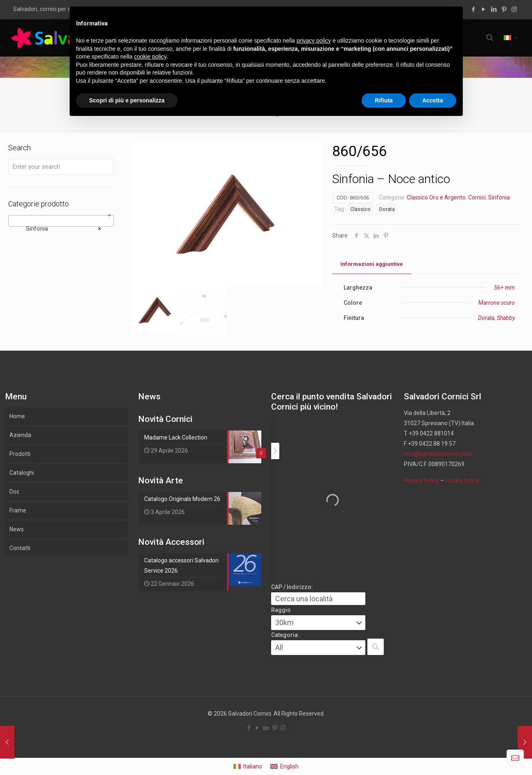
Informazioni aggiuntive (372, 264)
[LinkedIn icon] (494, 9)
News (17, 529)
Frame (18, 510)
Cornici (477, 197)
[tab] (372, 264)
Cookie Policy (462, 480)
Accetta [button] (433, 100)
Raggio (281, 610)
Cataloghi (22, 473)
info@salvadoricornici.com (438, 454)
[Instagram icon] (514, 9)
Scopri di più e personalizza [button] (127, 100)
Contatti (20, 548)
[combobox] (61, 221)
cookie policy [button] (150, 57)
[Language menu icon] (510, 38)
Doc (14, 492)
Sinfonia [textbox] (59, 229)
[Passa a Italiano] (248, 766)
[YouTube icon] (483, 9)
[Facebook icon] (473, 9)
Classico (360, 209)
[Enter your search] (61, 167)
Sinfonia (499, 197)
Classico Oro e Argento (436, 197)
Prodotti (20, 454)
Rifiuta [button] (384, 100)
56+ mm (504, 288)
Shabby (506, 318)
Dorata (387, 209)
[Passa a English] (284, 766)
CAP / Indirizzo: (292, 587)
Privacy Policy (421, 480)
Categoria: (285, 635)
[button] (376, 647)
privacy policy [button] (314, 41)
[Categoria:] (318, 648)
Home (17, 416)
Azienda (20, 435)
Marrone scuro (497, 303)
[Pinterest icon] (504, 9)
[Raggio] (318, 623)
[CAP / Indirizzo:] (318, 599)
